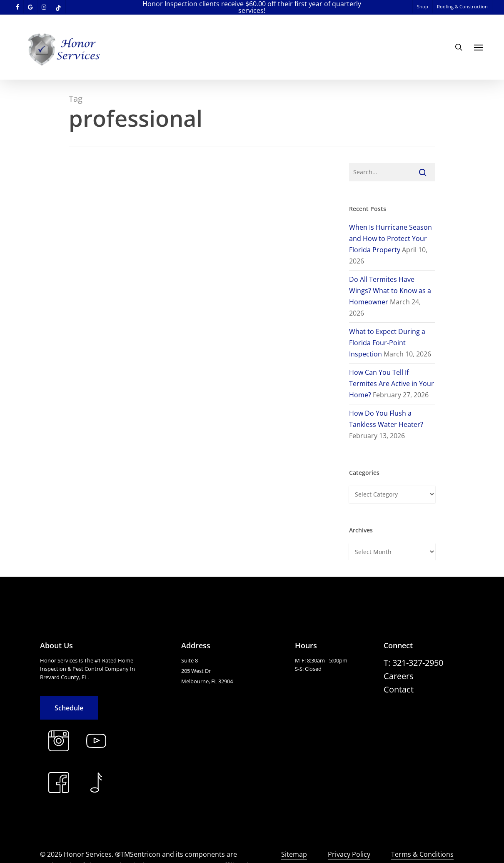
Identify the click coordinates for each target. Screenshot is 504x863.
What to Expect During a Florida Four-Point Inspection (387, 343)
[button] (479, 47)
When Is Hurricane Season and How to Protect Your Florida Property (390, 238)
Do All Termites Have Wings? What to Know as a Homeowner (390, 291)
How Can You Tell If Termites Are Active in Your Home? (392, 384)
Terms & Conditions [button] (422, 854)
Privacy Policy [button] (349, 854)
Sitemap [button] (294, 854)
